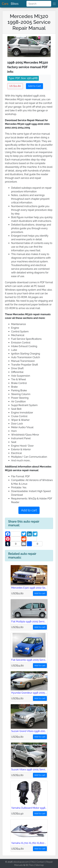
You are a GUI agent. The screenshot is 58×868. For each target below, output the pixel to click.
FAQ (33, 862)
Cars (5, 4)
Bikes (15, 4)
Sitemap (40, 865)
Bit (27, 865)
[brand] (54, 4)
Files (31, 865)
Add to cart (29, 510)
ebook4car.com (21, 862)
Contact (41, 862)
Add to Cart (34, 86)
